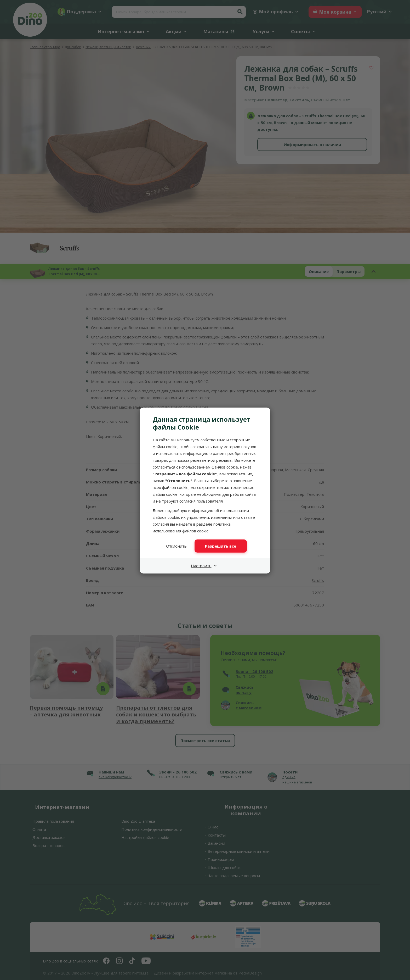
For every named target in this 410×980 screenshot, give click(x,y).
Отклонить (176, 546)
